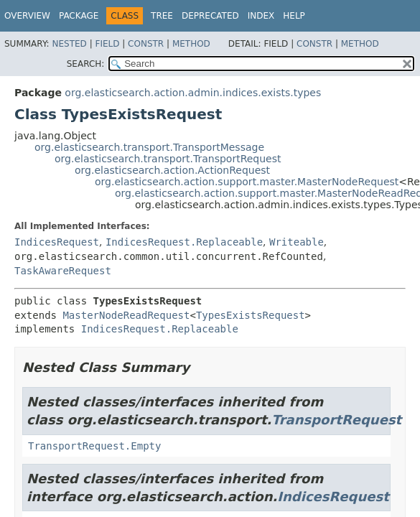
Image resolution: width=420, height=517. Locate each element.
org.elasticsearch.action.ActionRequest (172, 170)
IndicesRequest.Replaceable (184, 242)
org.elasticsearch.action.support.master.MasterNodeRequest (247, 182)
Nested (69, 44)
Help (294, 16)
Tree (162, 16)
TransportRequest (336, 420)
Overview (27, 16)
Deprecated (210, 16)
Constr (146, 44)
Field (107, 44)
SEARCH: (86, 64)
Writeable (297, 242)
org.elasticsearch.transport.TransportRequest (168, 159)
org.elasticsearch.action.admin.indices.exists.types (193, 93)
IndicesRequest (57, 242)
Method (191, 44)
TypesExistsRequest (251, 315)
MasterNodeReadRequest (126, 315)
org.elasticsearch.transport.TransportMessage (149, 147)
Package (79, 16)
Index (261, 16)
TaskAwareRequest (63, 271)
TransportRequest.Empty (94, 446)
